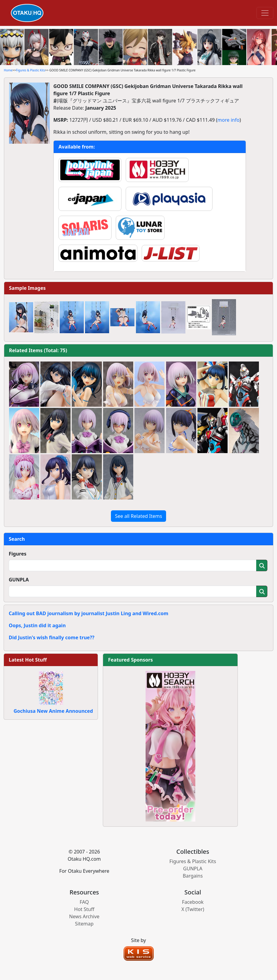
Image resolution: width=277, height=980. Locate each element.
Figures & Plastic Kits (31, 70)
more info (228, 120)
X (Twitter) (193, 909)
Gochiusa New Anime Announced (53, 711)
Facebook (193, 902)
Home (8, 70)
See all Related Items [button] (138, 516)
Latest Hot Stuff (28, 660)
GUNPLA (19, 580)
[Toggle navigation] (265, 13)
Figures (18, 554)
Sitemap (84, 924)
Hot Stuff (84, 909)
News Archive (84, 916)
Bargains (193, 876)
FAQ (84, 902)
